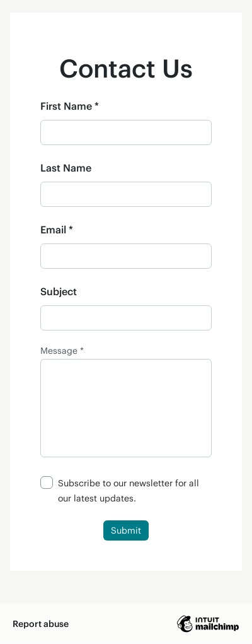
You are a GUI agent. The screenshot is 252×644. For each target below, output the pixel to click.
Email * (57, 229)
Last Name (66, 167)
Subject (59, 291)
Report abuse (41, 624)
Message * (62, 351)
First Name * (70, 106)
